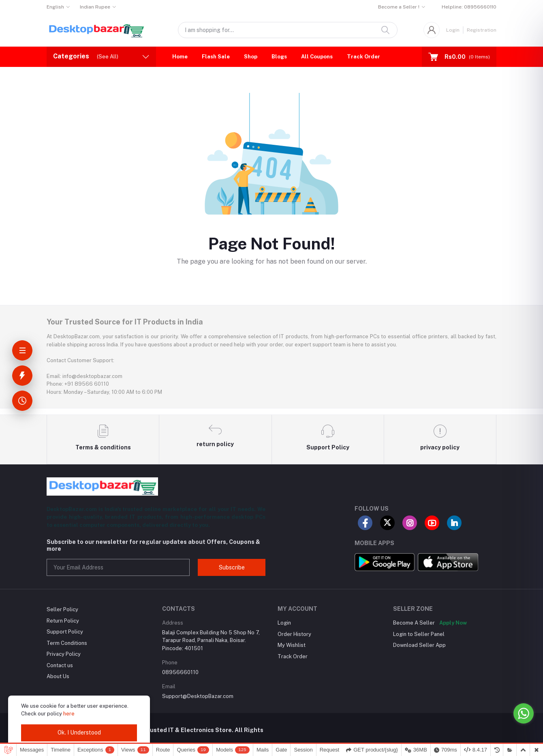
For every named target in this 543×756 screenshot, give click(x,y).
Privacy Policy (64, 654)
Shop (251, 57)
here (69, 714)
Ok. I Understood (79, 732)
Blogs (279, 57)
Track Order (363, 57)
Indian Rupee (95, 7)
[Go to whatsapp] (524, 713)
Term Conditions (67, 643)
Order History (294, 634)
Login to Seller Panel (419, 634)
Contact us (60, 665)
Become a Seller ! (399, 7)
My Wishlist (292, 645)
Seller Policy (62, 609)
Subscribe (232, 567)
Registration (482, 30)
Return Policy (63, 621)
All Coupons (317, 57)
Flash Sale (216, 57)
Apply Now (453, 623)
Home (180, 57)
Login (453, 30)
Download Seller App (419, 645)
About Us (58, 676)
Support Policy (65, 632)
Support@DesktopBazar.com (198, 696)
